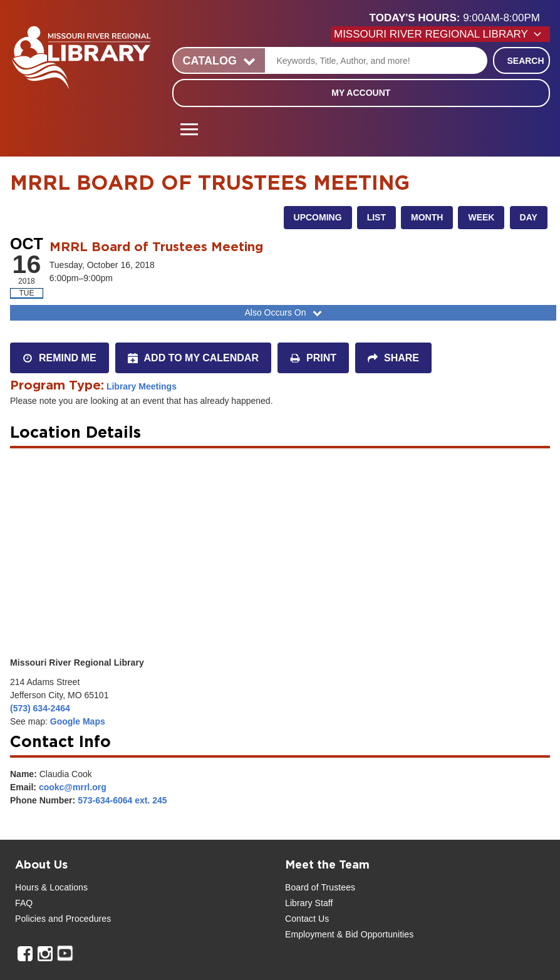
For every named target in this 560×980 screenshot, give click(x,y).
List (376, 217)
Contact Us (307, 919)
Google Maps (78, 721)
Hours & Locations (51, 887)
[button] (460, 18)
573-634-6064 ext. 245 (122, 800)
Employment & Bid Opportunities (349, 934)
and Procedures (78, 919)
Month (427, 217)
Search (525, 61)
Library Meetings (142, 386)
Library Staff (309, 903)
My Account (361, 93)
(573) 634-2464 (40, 708)
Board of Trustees (320, 887)
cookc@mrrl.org (73, 787)
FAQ (24, 903)
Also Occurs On (284, 312)
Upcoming (318, 217)
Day (529, 217)
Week (481, 217)
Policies (30, 919)
